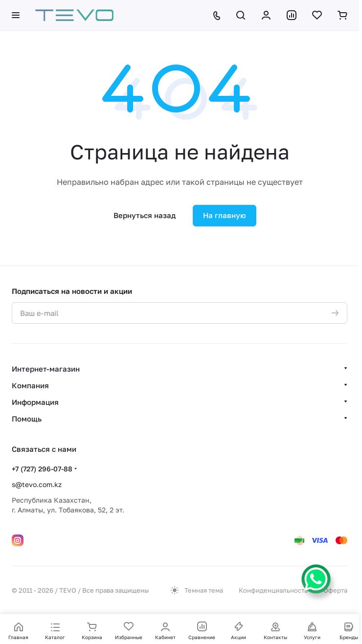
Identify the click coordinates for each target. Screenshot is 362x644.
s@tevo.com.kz (37, 484)
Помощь (27, 419)
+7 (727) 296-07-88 (42, 469)
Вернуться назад (145, 215)
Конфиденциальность (273, 590)
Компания (30, 385)
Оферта (335, 590)
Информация (35, 402)
